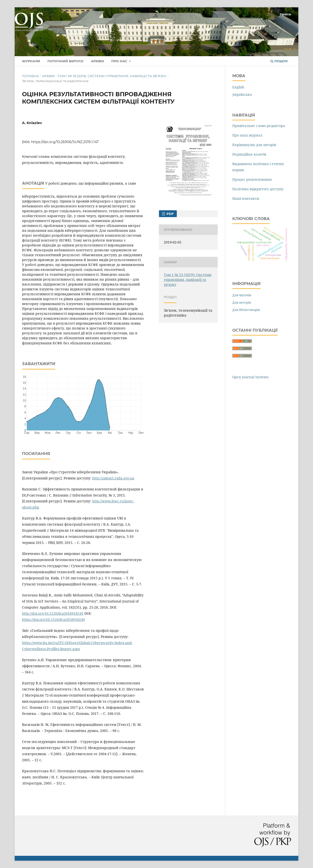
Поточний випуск (66, 61)
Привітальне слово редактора (259, 126)
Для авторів (242, 302)
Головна (30, 76)
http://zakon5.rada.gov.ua (113, 478)
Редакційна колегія (249, 154)
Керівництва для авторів (254, 145)
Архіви (97, 61)
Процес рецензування (252, 179)
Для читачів (242, 295)
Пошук (279, 61)
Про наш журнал (247, 135)
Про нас (120, 61)
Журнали (31, 61)
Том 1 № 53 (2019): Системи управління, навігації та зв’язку (112, 76)
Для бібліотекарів (246, 310)
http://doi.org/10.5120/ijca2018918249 (53, 613)
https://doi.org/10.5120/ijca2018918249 (53, 619)
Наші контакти (246, 198)
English (238, 87)
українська (242, 94)
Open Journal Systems (250, 377)
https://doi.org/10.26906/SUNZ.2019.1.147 (65, 142)
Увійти (285, 14)
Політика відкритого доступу (258, 189)
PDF (170, 214)
